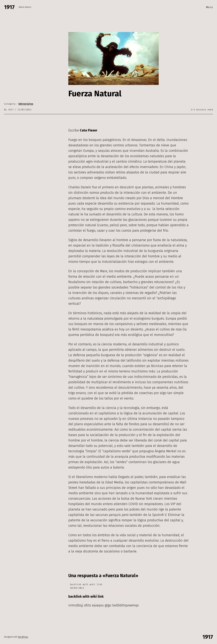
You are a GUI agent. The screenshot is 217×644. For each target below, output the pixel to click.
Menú (210, 7)
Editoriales (26, 104)
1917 (9, 7)
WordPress (23, 637)
